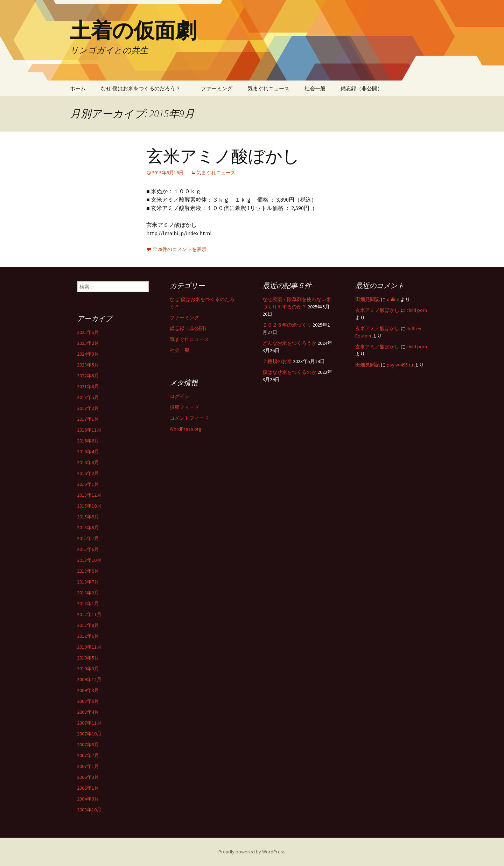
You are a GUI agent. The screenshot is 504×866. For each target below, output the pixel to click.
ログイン (180, 396)
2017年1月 (88, 419)
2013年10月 (89, 560)
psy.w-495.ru (400, 365)
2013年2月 (88, 593)
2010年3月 (88, 669)
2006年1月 (88, 788)
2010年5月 (88, 658)
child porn (417, 310)
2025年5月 (88, 332)
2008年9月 (88, 701)
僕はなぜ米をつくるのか (289, 372)
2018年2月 (88, 408)
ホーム (78, 88)
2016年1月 (88, 484)
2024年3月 (88, 354)
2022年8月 (88, 376)
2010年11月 (89, 647)
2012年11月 (89, 614)
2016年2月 (88, 473)
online (393, 299)
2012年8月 (88, 625)
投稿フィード (184, 407)
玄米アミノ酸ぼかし (223, 156)
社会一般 (315, 88)
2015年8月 (88, 528)
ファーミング (217, 88)
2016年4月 (88, 452)
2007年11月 (89, 723)
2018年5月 (88, 397)
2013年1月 (88, 603)
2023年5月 (88, 365)
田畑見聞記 (367, 299)
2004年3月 (88, 799)
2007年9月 (88, 745)
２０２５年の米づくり (287, 325)
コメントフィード (189, 418)
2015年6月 (88, 549)
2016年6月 (88, 441)
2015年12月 (89, 495)
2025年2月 (88, 343)
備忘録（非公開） (362, 88)
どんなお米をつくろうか (289, 343)
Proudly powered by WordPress (252, 852)
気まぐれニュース (268, 88)
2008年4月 (88, 712)
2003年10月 (89, 810)
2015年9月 (88, 517)
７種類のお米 (277, 361)
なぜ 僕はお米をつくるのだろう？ (143, 88)
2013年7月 (88, 582)
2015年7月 (88, 538)
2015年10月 (89, 506)
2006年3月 (88, 777)
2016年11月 (89, 430)
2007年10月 (89, 734)
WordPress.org (186, 429)
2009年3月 (88, 690)
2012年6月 (88, 636)
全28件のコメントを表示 (180, 249)
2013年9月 (88, 571)
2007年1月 (88, 766)
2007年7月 (88, 755)
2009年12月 (89, 679)
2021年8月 (88, 386)
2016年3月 (88, 462)
